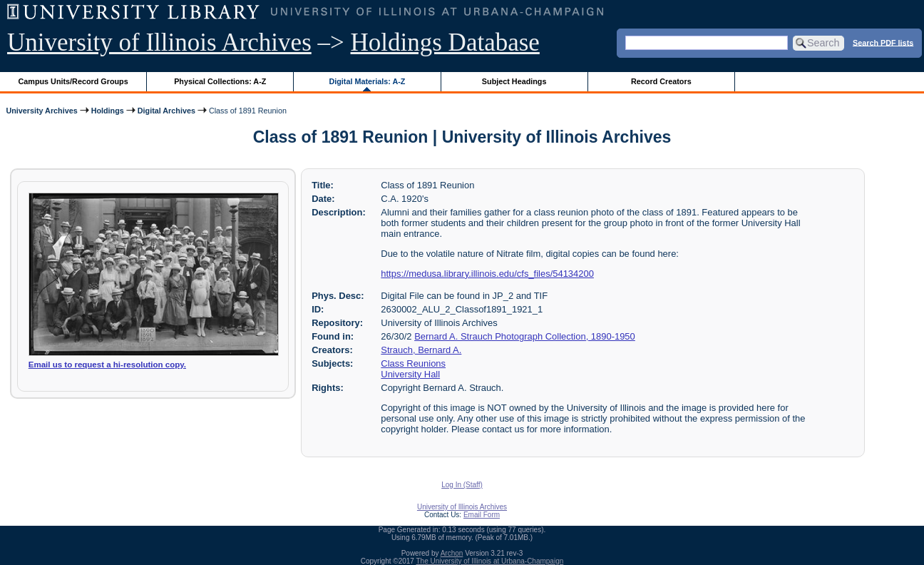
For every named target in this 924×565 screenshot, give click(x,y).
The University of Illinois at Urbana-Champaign (490, 561)
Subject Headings (514, 81)
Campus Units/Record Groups (73, 81)
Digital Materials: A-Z (367, 81)
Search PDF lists (883, 42)
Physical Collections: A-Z (220, 81)
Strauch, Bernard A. (421, 350)
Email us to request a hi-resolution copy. (107, 365)
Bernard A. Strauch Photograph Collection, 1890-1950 (525, 336)
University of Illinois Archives (159, 42)
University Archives (41, 111)
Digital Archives (166, 111)
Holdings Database (445, 42)
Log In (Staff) (462, 485)
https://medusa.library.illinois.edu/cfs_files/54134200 (487, 274)
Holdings (108, 111)
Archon (452, 553)
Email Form (482, 515)
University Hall (410, 374)
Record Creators (661, 81)
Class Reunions (413, 363)
